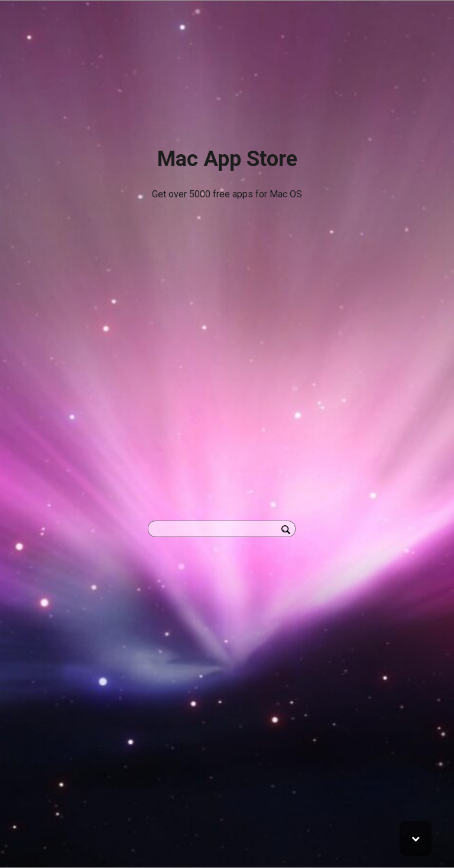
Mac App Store (227, 159)
